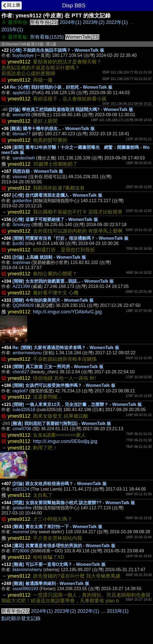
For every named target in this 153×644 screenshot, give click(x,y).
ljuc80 (18, 243)
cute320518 (24, 410)
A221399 (21, 286)
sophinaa (21, 262)
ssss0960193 (25, 589)
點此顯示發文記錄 (21, 618)
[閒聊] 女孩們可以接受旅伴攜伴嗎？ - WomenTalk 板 (64, 385)
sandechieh (24, 158)
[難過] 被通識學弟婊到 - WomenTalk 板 (51, 583)
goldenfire (22, 201)
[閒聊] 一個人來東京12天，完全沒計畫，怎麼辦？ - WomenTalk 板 (77, 404)
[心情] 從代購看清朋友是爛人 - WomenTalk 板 (57, 195)
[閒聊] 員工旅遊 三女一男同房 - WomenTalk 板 (58, 367)
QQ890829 (23, 305)
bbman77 (22, 134)
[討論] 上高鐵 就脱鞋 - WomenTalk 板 (49, 257)
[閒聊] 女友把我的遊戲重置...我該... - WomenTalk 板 (63, 281)
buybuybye (23, 55)
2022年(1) (117, 22)
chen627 (21, 372)
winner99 (21, 115)
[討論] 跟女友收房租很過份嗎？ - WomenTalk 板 (60, 484)
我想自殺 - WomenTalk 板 (38, 171)
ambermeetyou (27, 353)
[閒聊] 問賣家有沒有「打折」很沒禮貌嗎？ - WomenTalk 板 (71, 238)
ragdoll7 (20, 391)
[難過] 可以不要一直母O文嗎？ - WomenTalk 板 (59, 564)
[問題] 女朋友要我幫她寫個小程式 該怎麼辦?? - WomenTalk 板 (74, 503)
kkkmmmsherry (27, 570)
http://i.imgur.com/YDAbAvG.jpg (67, 312)
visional (20, 177)
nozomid (21, 532)
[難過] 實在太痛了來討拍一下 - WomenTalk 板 (57, 527)
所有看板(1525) (47, 37)
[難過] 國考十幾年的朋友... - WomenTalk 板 (52, 129)
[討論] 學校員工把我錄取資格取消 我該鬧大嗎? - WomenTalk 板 (71, 110)
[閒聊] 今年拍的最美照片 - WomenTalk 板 (53, 300)
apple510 (22, 93)
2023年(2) (94, 22)
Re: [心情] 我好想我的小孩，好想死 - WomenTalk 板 (61, 87)
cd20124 (21, 489)
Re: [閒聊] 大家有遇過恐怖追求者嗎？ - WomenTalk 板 (66, 348)
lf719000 (21, 551)
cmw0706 (22, 429)
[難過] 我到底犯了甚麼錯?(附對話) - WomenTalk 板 (61, 423)
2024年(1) (71, 22)
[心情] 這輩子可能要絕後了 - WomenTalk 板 (55, 219)
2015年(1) (12, 30)
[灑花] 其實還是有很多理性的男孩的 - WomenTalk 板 (64, 546)
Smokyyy (21, 225)
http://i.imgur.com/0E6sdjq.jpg (65, 441)
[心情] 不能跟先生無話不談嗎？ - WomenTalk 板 (57, 50)
